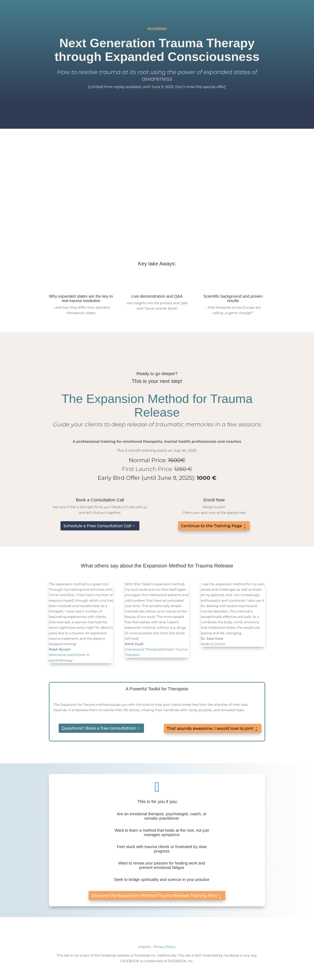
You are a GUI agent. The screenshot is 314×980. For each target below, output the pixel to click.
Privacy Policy (165, 947)
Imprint (144, 947)
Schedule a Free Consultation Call (97, 526)
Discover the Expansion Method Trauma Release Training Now (154, 896)
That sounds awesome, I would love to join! (210, 728)
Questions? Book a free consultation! (99, 728)
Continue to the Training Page (211, 526)
